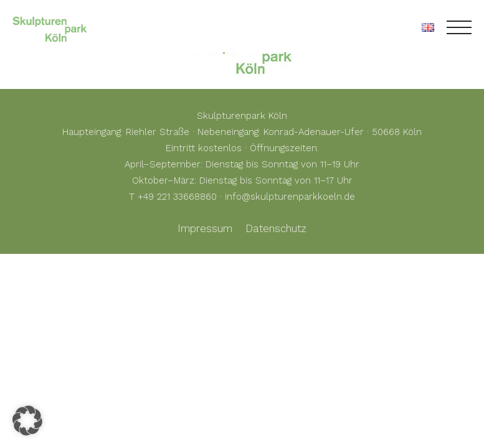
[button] (27, 421)
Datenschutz (276, 228)
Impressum (205, 228)
